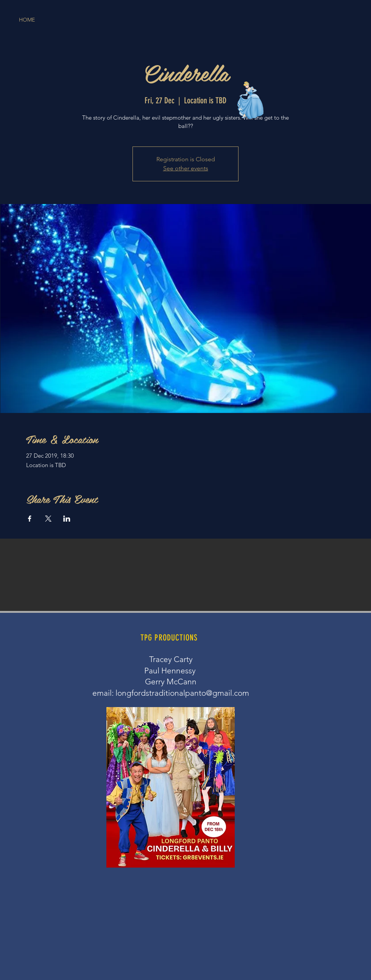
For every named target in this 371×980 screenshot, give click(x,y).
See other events (186, 168)
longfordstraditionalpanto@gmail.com (182, 693)
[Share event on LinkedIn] (67, 519)
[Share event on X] (48, 519)
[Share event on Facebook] (30, 519)
